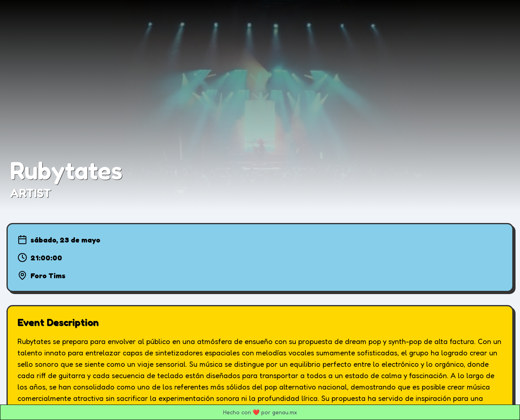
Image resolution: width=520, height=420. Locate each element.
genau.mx (285, 412)
